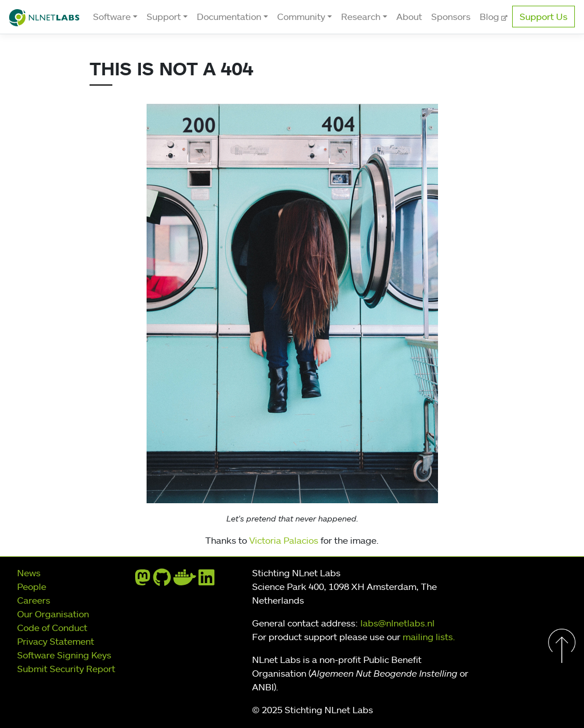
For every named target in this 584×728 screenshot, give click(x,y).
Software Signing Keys (64, 655)
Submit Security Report (66, 669)
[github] (162, 581)
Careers (34, 600)
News (29, 573)
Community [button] (301, 17)
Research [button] (361, 17)
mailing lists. (429, 637)
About (409, 17)
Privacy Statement (56, 641)
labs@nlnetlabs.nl (398, 623)
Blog (490, 17)
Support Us (544, 17)
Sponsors (451, 17)
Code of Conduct (52, 628)
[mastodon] (143, 581)
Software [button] (112, 17)
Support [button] (164, 17)
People (32, 587)
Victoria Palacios (284, 540)
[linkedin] (206, 581)
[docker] (185, 581)
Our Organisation (53, 614)
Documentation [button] (229, 17)
